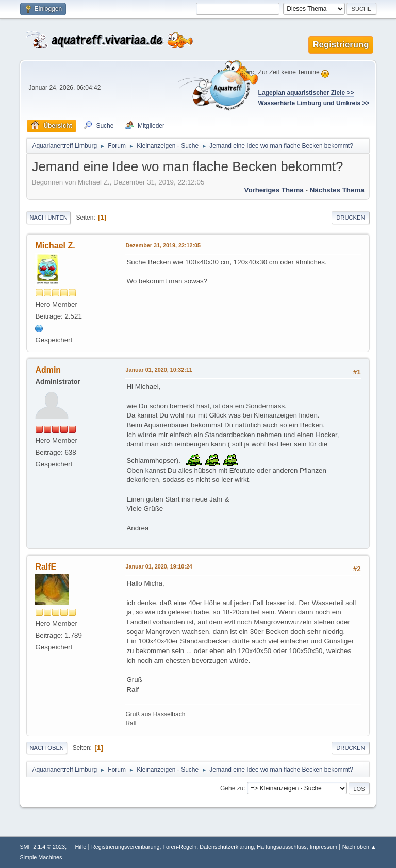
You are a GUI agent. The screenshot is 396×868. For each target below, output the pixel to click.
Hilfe (81, 847)
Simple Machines (41, 857)
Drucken (350, 218)
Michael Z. (55, 246)
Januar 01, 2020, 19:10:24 (159, 566)
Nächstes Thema (337, 190)
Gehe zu (232, 788)
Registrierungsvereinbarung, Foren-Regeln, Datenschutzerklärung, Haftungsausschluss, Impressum (214, 847)
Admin (48, 370)
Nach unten (48, 218)
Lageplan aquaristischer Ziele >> (306, 93)
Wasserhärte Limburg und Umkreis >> (314, 103)
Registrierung (341, 45)
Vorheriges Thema (274, 190)
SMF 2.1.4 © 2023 (42, 847)
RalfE (46, 567)
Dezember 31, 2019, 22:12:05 (163, 245)
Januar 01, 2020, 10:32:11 (159, 370)
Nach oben (47, 748)
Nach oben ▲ (359, 847)
